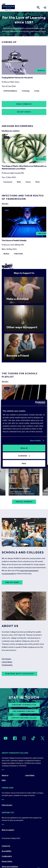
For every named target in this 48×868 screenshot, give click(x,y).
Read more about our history (19, 674)
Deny (24, 463)
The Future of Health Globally (14, 240)
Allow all (24, 448)
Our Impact (7, 659)
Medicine (6, 254)
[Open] (6, 738)
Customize (24, 456)
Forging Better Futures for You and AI (17, 78)
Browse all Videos (11, 131)
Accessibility (7, 851)
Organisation (7, 665)
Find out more (12, 582)
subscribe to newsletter (24, 705)
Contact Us (6, 846)
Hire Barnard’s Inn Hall (24, 711)
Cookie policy (7, 856)
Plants (38, 182)
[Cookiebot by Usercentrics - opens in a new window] (35, 403)
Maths (19, 182)
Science (28, 182)
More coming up (24, 104)
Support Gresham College (24, 718)
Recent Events (24, 112)
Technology (26, 91)
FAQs (4, 780)
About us (5, 775)
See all (5, 204)
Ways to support (8, 830)
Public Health (18, 254)
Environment (8, 182)
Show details (35, 441)
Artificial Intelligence (10, 91)
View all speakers (24, 502)
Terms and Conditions (10, 867)
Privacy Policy (7, 861)
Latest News (7, 662)
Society (37, 91)
